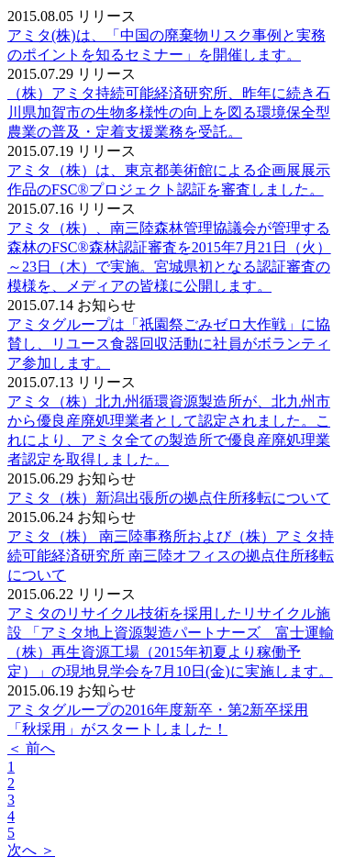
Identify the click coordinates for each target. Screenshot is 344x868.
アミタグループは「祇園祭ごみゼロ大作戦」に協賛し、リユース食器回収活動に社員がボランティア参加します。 (169, 344)
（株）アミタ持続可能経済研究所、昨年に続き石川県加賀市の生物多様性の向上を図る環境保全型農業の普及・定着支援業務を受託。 (169, 112)
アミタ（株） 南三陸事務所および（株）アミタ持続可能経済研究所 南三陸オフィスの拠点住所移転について (171, 556)
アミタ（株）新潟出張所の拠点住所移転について (169, 498)
